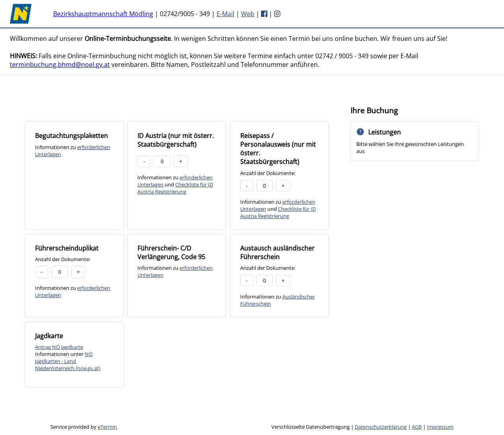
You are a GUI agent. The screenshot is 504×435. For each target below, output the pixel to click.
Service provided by (84, 427)
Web (248, 14)
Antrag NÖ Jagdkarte (59, 347)
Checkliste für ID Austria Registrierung (175, 188)
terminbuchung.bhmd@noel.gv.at (60, 65)
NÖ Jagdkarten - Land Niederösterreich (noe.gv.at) (68, 361)
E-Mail (225, 14)
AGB (417, 427)
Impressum (440, 427)
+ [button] (181, 161)
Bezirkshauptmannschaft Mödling (103, 14)
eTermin (107, 427)
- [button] (144, 161)
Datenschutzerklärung (381, 427)
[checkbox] (74, 175)
